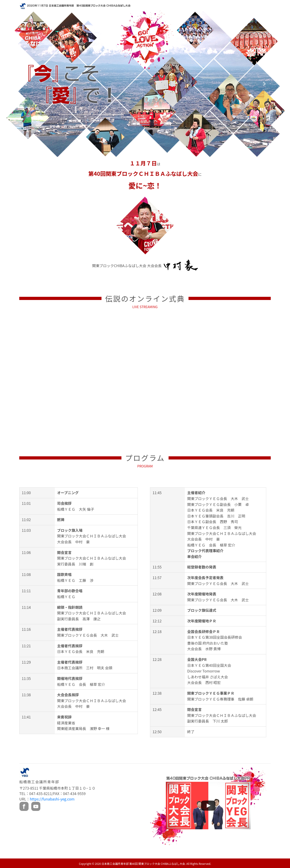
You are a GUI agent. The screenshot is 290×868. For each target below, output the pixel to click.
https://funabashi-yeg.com (52, 799)
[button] (26, 84)
